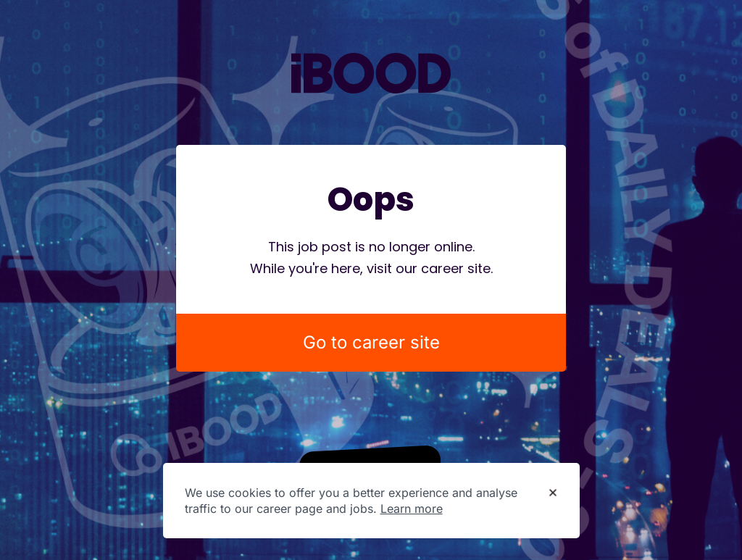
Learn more (412, 509)
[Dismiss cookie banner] (553, 493)
